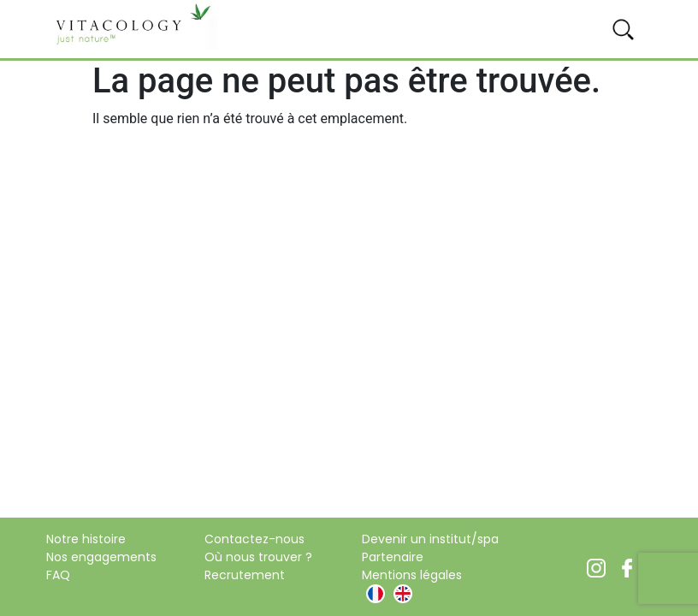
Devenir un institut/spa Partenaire (430, 548)
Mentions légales (412, 575)
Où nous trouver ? (258, 557)
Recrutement (245, 575)
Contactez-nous (254, 539)
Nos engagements (101, 557)
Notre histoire (86, 539)
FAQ (58, 575)
